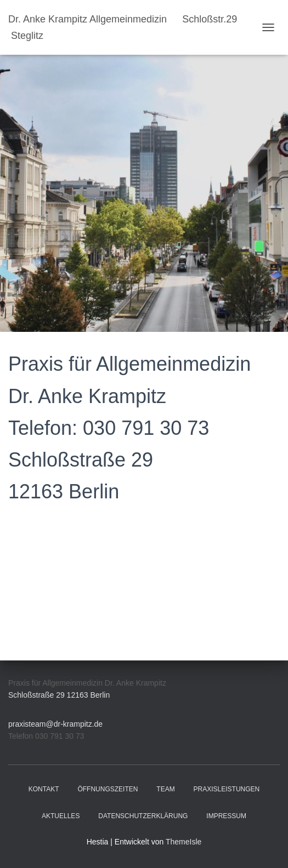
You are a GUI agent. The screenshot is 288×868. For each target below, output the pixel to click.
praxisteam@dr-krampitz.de (55, 724)
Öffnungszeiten (108, 789)
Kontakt (44, 789)
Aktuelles (61, 816)
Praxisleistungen (227, 789)
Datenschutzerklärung (143, 816)
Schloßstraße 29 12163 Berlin (59, 695)
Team (165, 789)
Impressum (226, 816)
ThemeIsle (183, 842)
